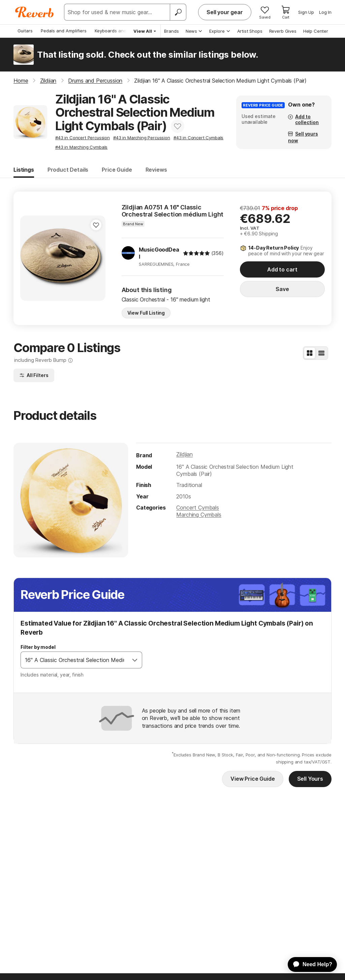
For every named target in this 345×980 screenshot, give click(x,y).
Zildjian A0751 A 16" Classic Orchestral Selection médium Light (173, 211)
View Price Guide (253, 779)
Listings (24, 170)
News (194, 31)
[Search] (178, 12)
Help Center (316, 31)
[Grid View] (310, 353)
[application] (309, 964)
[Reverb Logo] (35, 12)
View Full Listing (146, 313)
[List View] (321, 353)
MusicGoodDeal (159, 253)
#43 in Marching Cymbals (81, 147)
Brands (171, 31)
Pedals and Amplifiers (64, 31)
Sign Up (306, 12)
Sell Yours (310, 779)
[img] (196, 253)
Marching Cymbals (199, 515)
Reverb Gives (283, 31)
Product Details (68, 170)
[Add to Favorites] (178, 126)
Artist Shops (250, 31)
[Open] (135, 660)
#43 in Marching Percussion (142, 138)
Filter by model (38, 647)
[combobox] (74, 660)
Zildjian (184, 454)
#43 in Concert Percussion (83, 138)
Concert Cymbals (198, 508)
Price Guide (117, 170)
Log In (325, 12)
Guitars (25, 31)
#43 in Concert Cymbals (198, 138)
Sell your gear (225, 12)
